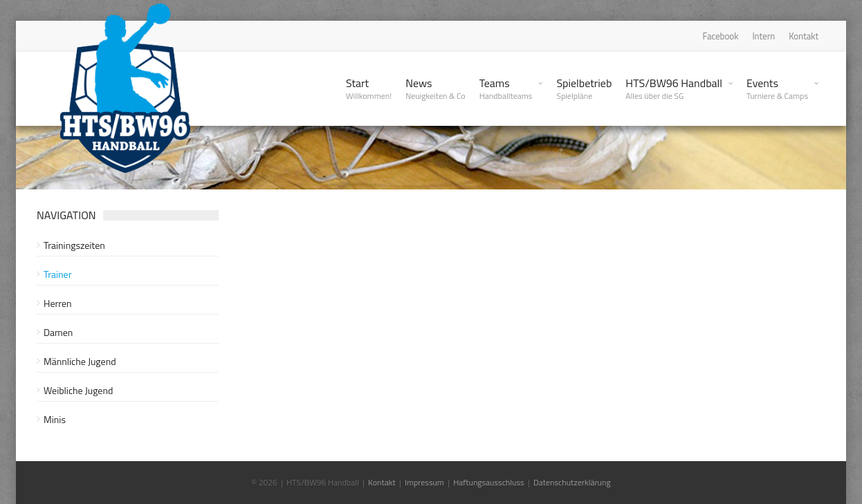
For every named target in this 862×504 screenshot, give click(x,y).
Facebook (721, 36)
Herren (58, 303)
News (435, 88)
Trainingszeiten (74, 245)
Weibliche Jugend (78, 390)
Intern (763, 36)
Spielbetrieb (584, 88)
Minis (55, 419)
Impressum (424, 482)
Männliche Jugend (80, 361)
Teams (506, 88)
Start (369, 88)
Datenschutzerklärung (572, 482)
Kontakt (804, 36)
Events (777, 88)
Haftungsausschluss (488, 482)
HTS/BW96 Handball (674, 88)
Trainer (58, 274)
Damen (58, 332)
